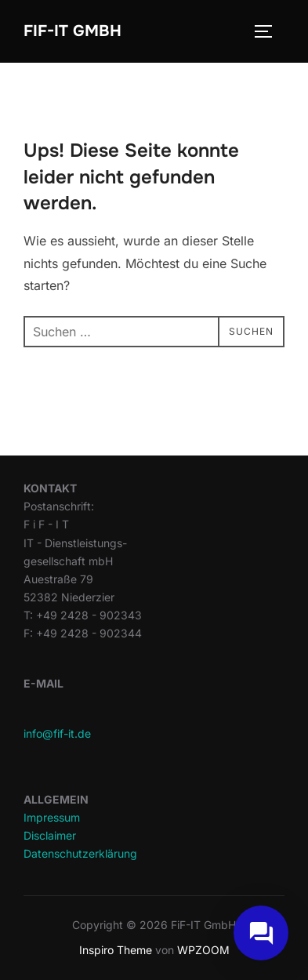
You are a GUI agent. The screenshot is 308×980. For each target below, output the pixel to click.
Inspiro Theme (116, 950)
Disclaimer (50, 835)
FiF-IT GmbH (72, 31)
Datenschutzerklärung (80, 853)
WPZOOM (203, 950)
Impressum (52, 817)
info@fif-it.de (57, 733)
